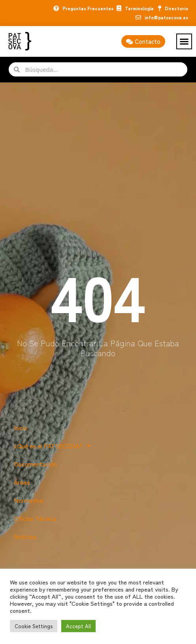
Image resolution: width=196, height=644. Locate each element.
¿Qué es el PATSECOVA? (52, 446)
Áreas (22, 482)
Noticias (25, 536)
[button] (184, 41)
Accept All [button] (78, 626)
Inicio (21, 427)
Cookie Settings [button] (34, 626)
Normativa (29, 500)
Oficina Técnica (35, 518)
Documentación (35, 464)
